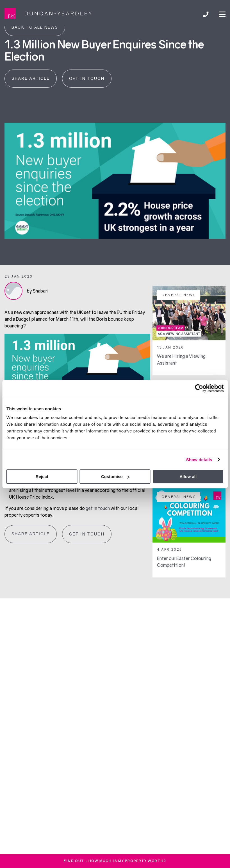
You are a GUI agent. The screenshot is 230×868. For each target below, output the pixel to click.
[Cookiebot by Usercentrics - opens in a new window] (199, 388)
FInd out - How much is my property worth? (115, 861)
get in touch (98, 508)
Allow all (188, 477)
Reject (42, 477)
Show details (199, 460)
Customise (115, 477)
